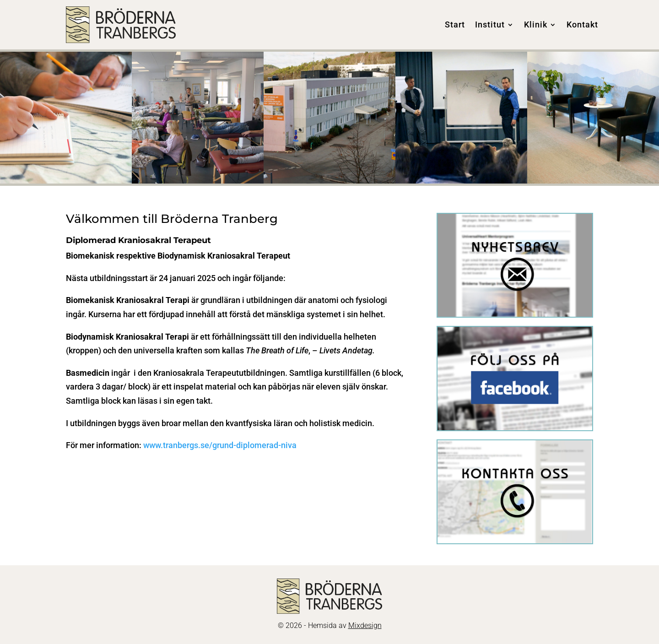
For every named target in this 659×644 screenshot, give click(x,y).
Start (455, 24)
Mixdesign (365, 625)
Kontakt (582, 24)
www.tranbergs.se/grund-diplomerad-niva (221, 445)
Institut (490, 24)
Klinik (536, 24)
